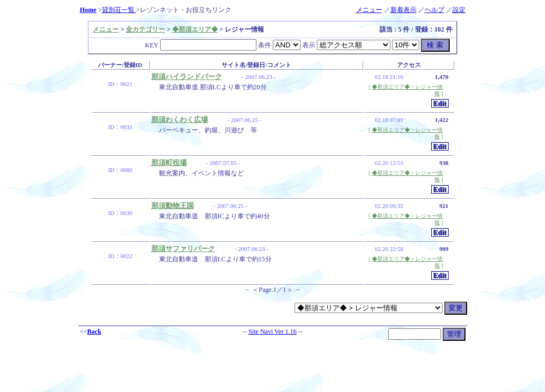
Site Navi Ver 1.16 (272, 332)
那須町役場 (169, 163)
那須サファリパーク (183, 249)
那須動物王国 (173, 206)
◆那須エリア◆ (195, 29)
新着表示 (403, 10)
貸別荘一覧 (119, 10)
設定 (459, 10)
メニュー (369, 10)
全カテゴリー (145, 29)
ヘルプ (434, 10)
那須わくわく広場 (180, 120)
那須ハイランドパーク (187, 76)
